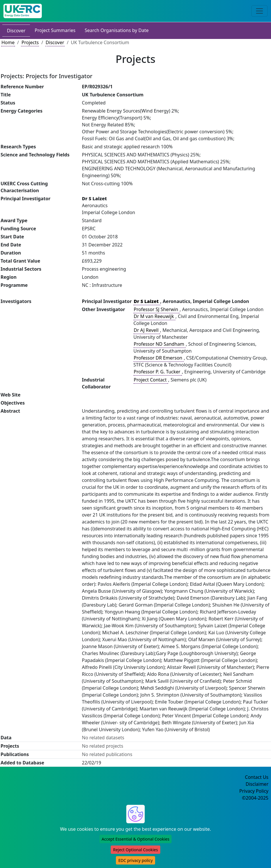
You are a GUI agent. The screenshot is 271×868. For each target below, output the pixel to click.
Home (8, 42)
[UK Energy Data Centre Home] (23, 11)
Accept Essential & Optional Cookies (136, 839)
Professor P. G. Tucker (158, 372)
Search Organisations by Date (117, 30)
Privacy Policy (254, 791)
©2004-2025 (255, 798)
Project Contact (151, 380)
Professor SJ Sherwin (157, 309)
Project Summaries (55, 30)
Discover (16, 31)
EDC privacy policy (135, 860)
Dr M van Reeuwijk (155, 316)
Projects (30, 42)
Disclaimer (257, 784)
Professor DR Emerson (159, 358)
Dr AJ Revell (147, 330)
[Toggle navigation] (259, 11)
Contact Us (257, 777)
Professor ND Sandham (160, 344)
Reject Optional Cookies (135, 850)
